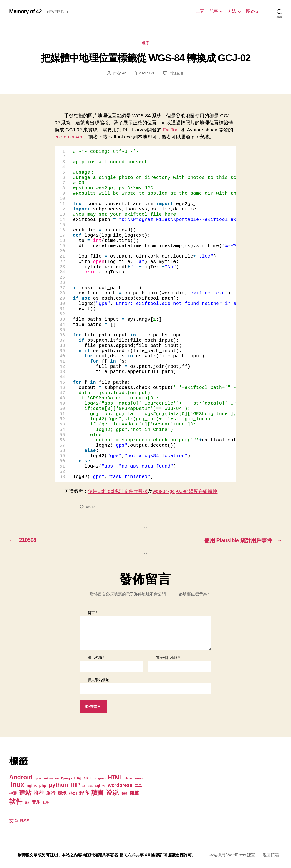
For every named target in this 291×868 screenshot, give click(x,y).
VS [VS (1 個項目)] (104, 786)
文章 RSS (19, 821)
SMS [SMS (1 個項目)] (90, 786)
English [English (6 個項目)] (81, 778)
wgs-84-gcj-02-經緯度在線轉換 (185, 491)
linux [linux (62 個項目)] (17, 785)
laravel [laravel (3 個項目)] (139, 778)
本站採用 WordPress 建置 (232, 855)
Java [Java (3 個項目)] (129, 778)
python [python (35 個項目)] (58, 785)
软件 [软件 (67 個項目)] (16, 801)
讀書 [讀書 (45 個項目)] (97, 793)
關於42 (252, 11)
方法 (232, 11)
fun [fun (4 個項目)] (93, 778)
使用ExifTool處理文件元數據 (118, 491)
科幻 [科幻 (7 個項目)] (73, 793)
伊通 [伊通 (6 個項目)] (13, 793)
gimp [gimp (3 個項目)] (102, 778)
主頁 (200, 11)
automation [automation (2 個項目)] (51, 778)
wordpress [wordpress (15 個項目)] (120, 785)
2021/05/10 (148, 73)
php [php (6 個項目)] (43, 785)
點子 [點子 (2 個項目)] (46, 803)
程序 (145, 43)
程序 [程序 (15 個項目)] (84, 793)
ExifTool (171, 130)
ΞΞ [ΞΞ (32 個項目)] (138, 785)
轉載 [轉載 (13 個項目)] (134, 793)
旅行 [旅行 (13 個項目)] (51, 793)
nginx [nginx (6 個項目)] (32, 785)
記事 (214, 11)
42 (124, 73)
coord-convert (69, 137)
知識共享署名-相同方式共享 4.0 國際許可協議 (135, 855)
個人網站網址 (98, 680)
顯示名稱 (96, 658)
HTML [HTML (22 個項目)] (115, 778)
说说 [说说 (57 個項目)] (112, 793)
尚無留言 (177, 73)
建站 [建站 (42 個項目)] (25, 793)
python (91, 507)
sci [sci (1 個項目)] (84, 786)
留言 (93, 613)
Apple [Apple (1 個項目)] (38, 778)
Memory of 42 (25, 11)
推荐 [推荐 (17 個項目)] (39, 793)
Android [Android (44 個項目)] (21, 777)
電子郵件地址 (168, 658)
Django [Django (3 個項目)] (66, 778)
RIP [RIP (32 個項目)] (75, 785)
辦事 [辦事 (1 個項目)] (27, 803)
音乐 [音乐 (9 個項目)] (36, 802)
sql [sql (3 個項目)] (98, 786)
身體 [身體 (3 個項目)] (124, 794)
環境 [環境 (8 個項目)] (62, 793)
